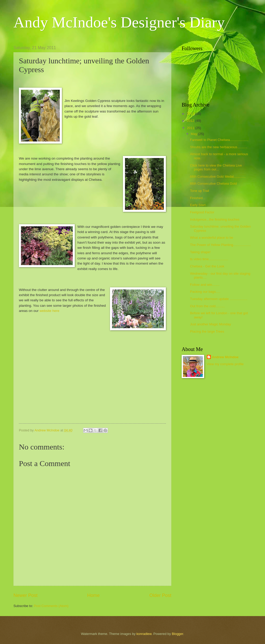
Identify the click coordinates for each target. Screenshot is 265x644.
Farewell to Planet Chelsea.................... (219, 140)
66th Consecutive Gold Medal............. (218, 177)
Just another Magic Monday (210, 324)
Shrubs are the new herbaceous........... (219, 147)
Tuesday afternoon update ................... (219, 299)
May (194, 134)
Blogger (178, 634)
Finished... (198, 198)
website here (50, 311)
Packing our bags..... (205, 292)
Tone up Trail (200, 191)
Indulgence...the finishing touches (215, 219)
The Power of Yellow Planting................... (220, 245)
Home (93, 595)
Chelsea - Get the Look (207, 266)
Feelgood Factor (202, 212)
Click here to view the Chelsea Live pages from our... (216, 167)
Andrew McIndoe (225, 357)
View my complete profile (225, 364)
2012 (191, 121)
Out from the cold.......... (207, 306)
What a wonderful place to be (212, 238)
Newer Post (25, 595)
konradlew (144, 634)
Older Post (160, 595)
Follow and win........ (205, 285)
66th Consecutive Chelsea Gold (213, 184)
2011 (191, 128)
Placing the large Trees (207, 331)
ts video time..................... (209, 259)
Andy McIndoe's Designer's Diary (119, 22)
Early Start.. (199, 205)
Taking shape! (200, 252)
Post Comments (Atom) (51, 606)
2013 (191, 114)
